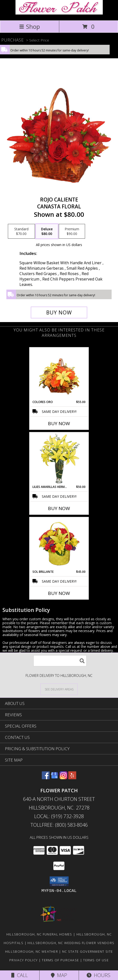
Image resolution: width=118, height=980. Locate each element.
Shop (29, 26)
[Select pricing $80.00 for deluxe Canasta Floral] (47, 231)
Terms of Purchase (60, 960)
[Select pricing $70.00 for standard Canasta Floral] (21, 231)
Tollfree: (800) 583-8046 (59, 825)
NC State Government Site (88, 951)
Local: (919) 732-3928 (59, 816)
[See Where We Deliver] (59, 689)
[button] (59, 881)
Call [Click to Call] (20, 975)
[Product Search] (60, 661)
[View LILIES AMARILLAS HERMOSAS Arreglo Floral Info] (59, 459)
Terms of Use (96, 960)
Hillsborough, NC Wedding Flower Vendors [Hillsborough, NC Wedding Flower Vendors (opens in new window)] (71, 943)
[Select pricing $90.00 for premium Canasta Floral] (72, 231)
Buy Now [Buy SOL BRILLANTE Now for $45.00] (59, 593)
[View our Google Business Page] (55, 778)
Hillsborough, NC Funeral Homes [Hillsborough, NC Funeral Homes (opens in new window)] (39, 934)
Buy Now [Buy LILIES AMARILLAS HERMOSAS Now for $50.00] (59, 508)
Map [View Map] (59, 975)
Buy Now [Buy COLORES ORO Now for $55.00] (59, 423)
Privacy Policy (23, 960)
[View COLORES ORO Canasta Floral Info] (59, 374)
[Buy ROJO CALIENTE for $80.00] (59, 312)
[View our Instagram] (63, 778)
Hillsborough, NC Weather (32, 951)
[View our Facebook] (46, 778)
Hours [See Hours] (98, 975)
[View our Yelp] (72, 778)
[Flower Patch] (59, 13)
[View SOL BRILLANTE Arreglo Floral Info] (59, 544)
